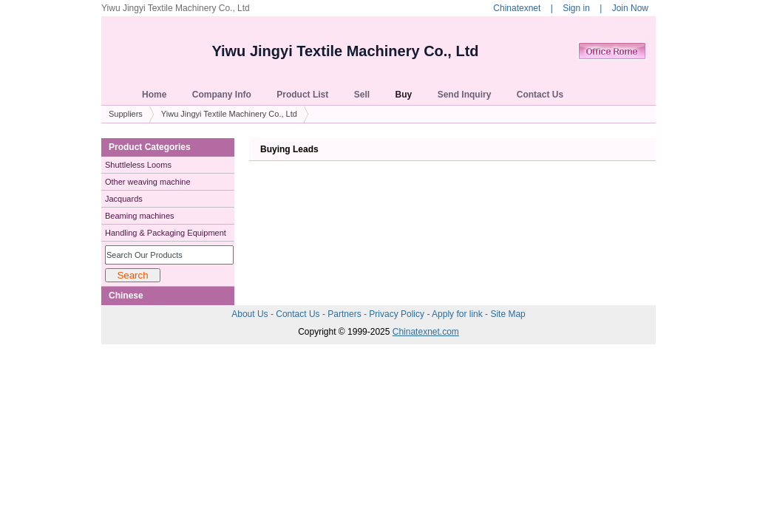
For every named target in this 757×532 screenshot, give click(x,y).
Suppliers (126, 114)
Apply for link (458, 314)
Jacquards (124, 199)
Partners (346, 314)
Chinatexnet (517, 8)
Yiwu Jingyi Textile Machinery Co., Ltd (345, 51)
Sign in (576, 8)
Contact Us (299, 314)
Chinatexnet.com (426, 332)
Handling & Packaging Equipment (166, 233)
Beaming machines (140, 216)
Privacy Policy (398, 314)
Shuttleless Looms (138, 165)
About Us (251, 314)
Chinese (126, 296)
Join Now (630, 8)
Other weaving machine (148, 182)
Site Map (508, 314)
